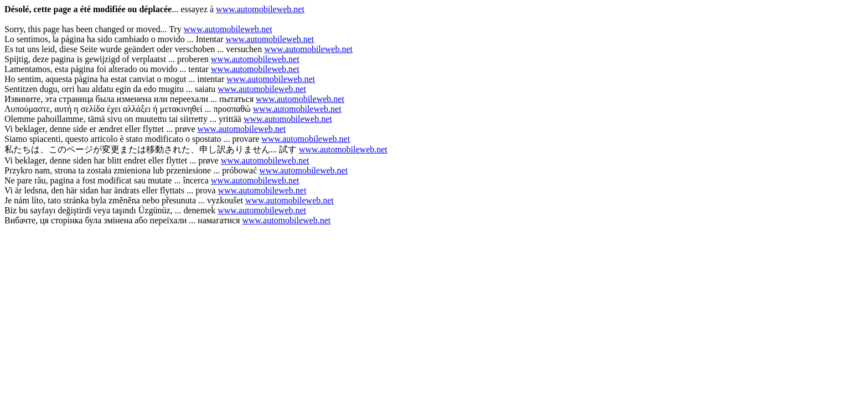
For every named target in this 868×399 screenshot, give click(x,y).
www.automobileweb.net (260, 9)
